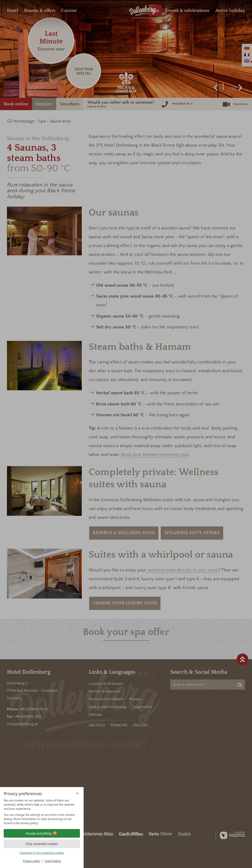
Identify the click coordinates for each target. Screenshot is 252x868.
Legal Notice (53, 861)
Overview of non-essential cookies (42, 853)
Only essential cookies (42, 844)
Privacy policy (32, 861)
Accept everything (42, 833)
